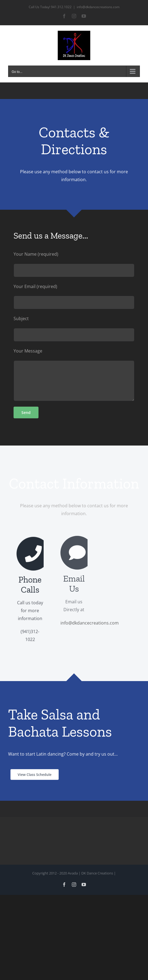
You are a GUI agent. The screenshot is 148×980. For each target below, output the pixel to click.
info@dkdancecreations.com (98, 7)
